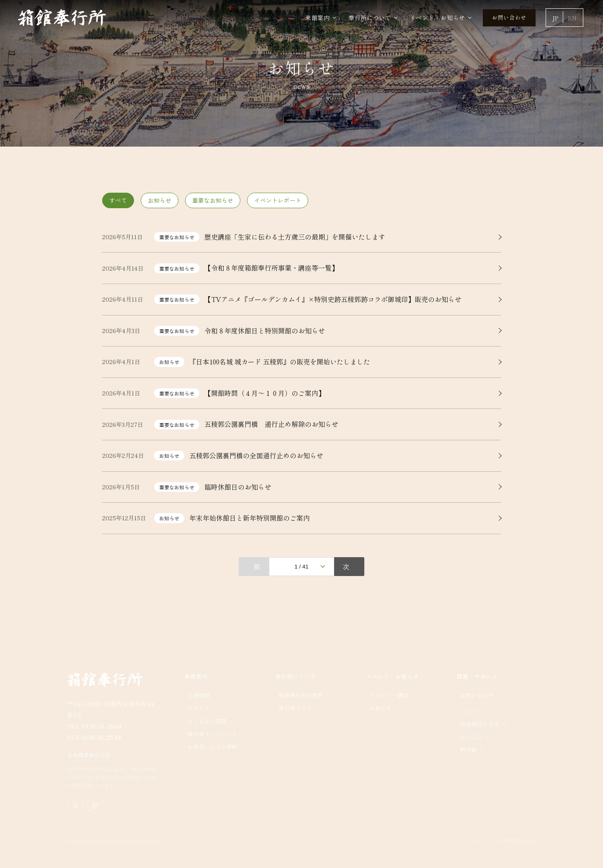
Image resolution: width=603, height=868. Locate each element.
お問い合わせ (509, 17)
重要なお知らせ (213, 200)
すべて (118, 200)
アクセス (199, 708)
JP (555, 18)
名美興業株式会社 (89, 755)
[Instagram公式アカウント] (95, 805)
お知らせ (160, 200)
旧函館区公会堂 (480, 724)
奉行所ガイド (295, 708)
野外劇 (469, 750)
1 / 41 (301, 567)
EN (572, 18)
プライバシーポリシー (466, 840)
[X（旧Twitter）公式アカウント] (75, 805)
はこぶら (471, 737)
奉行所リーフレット (213, 734)
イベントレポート (278, 200)
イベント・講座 (389, 695)
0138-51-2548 (101, 737)
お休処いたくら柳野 (213, 747)
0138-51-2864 (102, 726)
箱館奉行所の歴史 (301, 695)
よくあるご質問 (207, 721)
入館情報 (199, 695)
